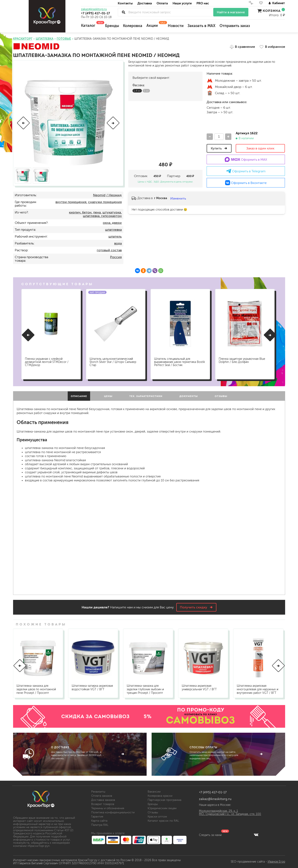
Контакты (125, 3)
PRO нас (203, 3)
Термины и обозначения (108, 808)
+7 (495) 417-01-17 (96, 13)
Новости (176, 26)
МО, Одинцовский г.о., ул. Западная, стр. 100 (230, 814)
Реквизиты (98, 792)
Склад (210, 93)
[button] (23, 123)
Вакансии (154, 792)
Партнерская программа (164, 800)
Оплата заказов (102, 796)
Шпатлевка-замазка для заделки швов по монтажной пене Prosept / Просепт (36, 689)
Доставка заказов (103, 800)
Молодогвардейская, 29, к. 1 (218, 811)
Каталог (91, 24)
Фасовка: (139, 85)
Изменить (178, 198)
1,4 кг (137, 91)
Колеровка (133, 26)
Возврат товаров (103, 804)
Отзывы (153, 812)
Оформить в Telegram (246, 171)
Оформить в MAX (246, 159)
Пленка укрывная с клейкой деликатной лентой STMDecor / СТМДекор (47, 362)
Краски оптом (157, 817)
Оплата (162, 3)
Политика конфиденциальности (113, 812)
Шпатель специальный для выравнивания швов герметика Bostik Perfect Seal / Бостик (180, 362)
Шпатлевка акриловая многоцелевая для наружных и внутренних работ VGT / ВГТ (258, 689)
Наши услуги (182, 3)
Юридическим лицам (162, 808)
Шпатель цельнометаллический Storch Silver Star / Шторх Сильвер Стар (113, 362)
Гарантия (97, 817)
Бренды (112, 26)
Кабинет (277, 3)
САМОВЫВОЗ (201, 720)
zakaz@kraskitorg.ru (94, 9)
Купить (219, 148)
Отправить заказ (235, 26)
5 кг (146, 91)
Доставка (145, 3)
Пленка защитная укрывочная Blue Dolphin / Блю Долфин (242, 360)
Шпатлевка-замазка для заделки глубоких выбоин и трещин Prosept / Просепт (145, 689)
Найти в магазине (231, 12)
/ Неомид (114, 195)
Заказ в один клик (260, 148)
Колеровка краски (160, 796)
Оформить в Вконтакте (246, 183)
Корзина (271, 11)
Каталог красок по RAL (163, 821)
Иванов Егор (276, 862)
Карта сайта (99, 821)
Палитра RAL (100, 825)
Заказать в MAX (201, 26)
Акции (155, 24)
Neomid (99, 195)
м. (210, 80)
